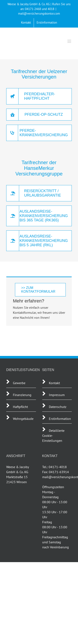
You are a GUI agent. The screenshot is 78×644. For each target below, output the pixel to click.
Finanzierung (22, 395)
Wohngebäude (23, 419)
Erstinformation (60, 419)
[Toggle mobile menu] (70, 41)
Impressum (57, 395)
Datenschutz (58, 407)
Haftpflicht (21, 407)
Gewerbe (19, 383)
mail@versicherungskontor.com (39, 13)
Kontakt (54, 383)
